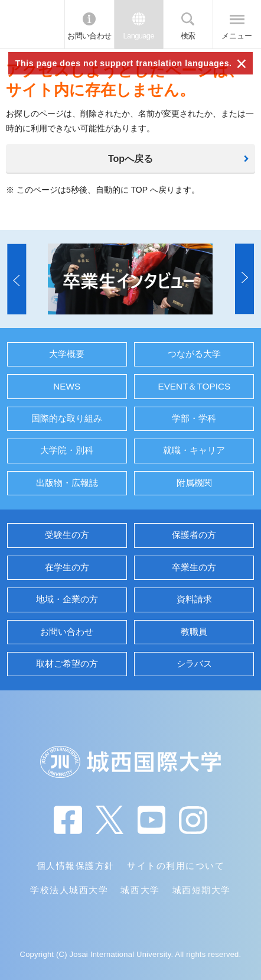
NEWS (67, 386)
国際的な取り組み (67, 418)
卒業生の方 (194, 567)
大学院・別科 (67, 450)
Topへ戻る (130, 159)
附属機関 (194, 483)
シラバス (194, 663)
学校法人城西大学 (69, 890)
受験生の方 (67, 535)
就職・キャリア (194, 450)
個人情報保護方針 (76, 866)
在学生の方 (67, 567)
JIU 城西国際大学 (32, 24)
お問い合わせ (89, 36)
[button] (17, 279)
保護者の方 (194, 535)
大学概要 (67, 354)
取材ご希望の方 (67, 663)
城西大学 (140, 890)
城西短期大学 (202, 890)
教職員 (194, 632)
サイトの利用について (176, 866)
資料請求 (194, 599)
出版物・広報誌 (67, 483)
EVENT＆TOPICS (194, 386)
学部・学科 (194, 418)
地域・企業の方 (67, 599)
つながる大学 (194, 354)
